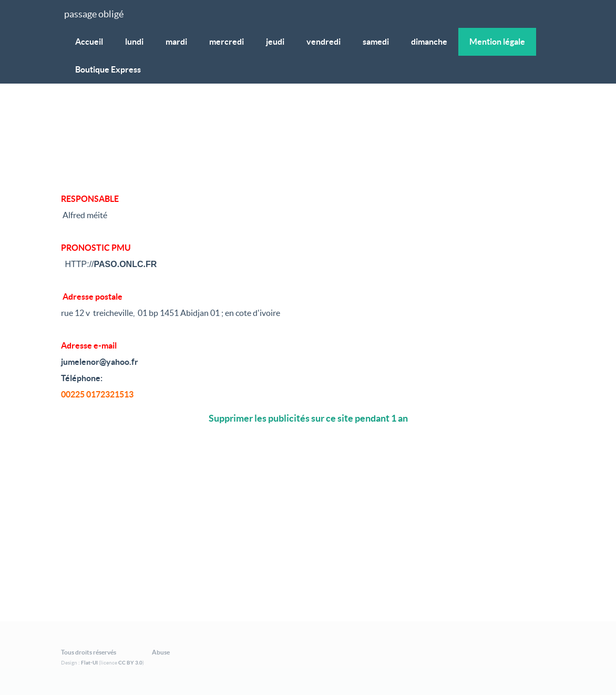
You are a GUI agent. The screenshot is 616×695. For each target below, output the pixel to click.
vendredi (324, 42)
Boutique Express (108, 69)
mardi (176, 42)
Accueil (89, 42)
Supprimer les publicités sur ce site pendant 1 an (308, 418)
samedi (376, 42)
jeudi (275, 42)
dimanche (429, 42)
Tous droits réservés (89, 652)
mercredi (227, 42)
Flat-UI (89, 663)
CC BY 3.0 (130, 663)
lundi (134, 42)
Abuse (161, 652)
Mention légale (497, 42)
